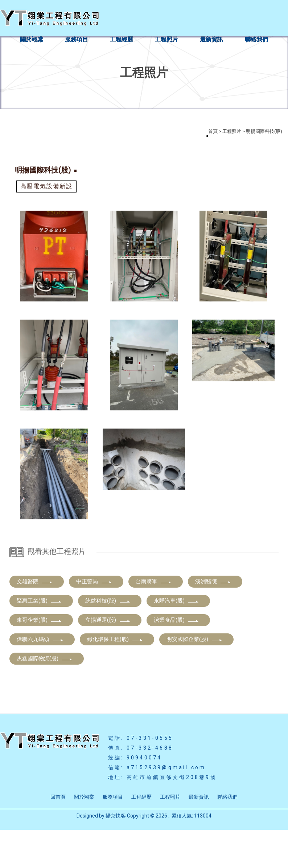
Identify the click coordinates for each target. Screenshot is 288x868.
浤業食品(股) (176, 658)
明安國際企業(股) (195, 677)
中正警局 (94, 620)
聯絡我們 (256, 39)
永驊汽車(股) (176, 639)
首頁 (213, 131)
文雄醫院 (35, 620)
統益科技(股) (108, 639)
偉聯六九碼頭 (40, 677)
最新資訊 (211, 39)
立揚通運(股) (108, 658)
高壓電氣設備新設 (46, 186)
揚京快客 (116, 854)
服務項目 (77, 39)
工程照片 (166, 39)
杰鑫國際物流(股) (45, 697)
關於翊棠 (32, 39)
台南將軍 (154, 620)
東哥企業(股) (39, 658)
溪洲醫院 (213, 620)
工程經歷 (122, 39)
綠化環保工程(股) (115, 677)
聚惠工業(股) (39, 639)
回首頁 (58, 835)
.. (169, 854)
